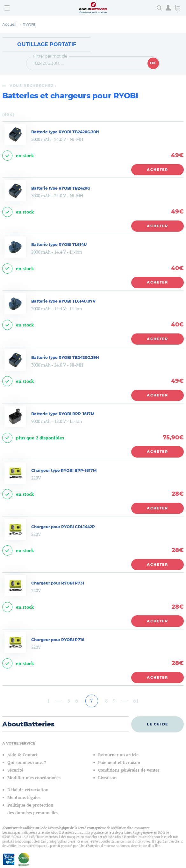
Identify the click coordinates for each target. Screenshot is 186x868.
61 (136, 701)
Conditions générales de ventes (129, 770)
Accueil (9, 24)
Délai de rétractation (28, 790)
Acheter (157, 170)
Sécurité (15, 770)
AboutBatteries (28, 724)
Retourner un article (118, 755)
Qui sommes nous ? (27, 763)
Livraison (107, 778)
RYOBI (29, 25)
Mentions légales (24, 798)
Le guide (157, 724)
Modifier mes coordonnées (34, 778)
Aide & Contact (22, 755)
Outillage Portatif (47, 44)
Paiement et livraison (119, 763)
